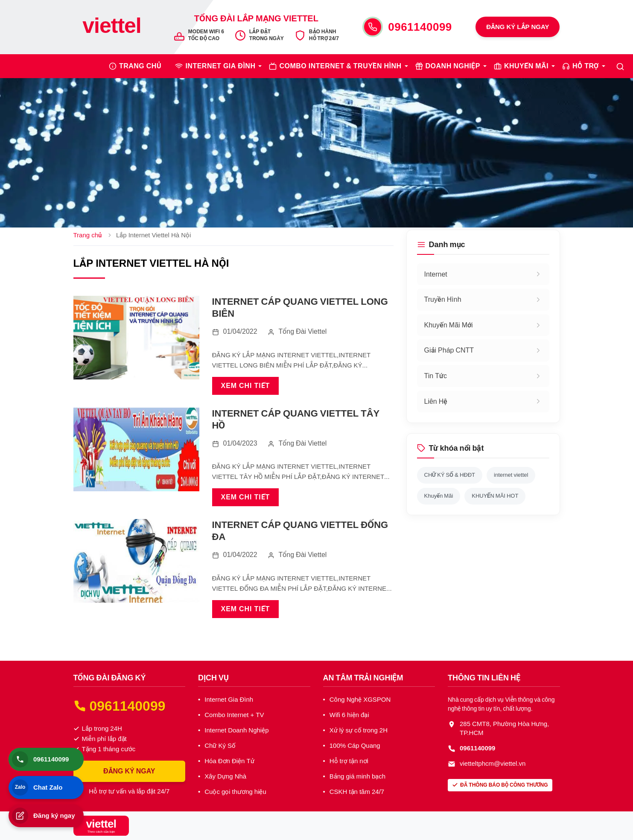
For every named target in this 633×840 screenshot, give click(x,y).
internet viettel (511, 475)
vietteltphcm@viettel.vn (493, 764)
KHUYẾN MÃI (526, 66)
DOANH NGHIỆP (453, 66)
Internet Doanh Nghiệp (236, 730)
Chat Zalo (37, 787)
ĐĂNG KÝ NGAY (129, 771)
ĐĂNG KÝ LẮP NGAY (518, 27)
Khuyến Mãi (439, 496)
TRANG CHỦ (140, 66)
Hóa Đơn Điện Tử (229, 761)
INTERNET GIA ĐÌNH (220, 66)
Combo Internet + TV (234, 715)
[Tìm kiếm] (620, 66)
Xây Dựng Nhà (225, 776)
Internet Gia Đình (229, 700)
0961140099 (420, 26)
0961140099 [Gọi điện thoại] (40, 759)
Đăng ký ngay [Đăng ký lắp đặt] (44, 816)
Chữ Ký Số (220, 746)
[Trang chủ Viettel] (112, 27)
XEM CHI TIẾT (246, 386)
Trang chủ (88, 235)
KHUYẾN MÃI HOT (495, 496)
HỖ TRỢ (586, 66)
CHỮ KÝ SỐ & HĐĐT (450, 475)
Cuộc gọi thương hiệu (235, 792)
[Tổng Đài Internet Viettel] (101, 826)
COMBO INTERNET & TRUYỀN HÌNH (340, 66)
